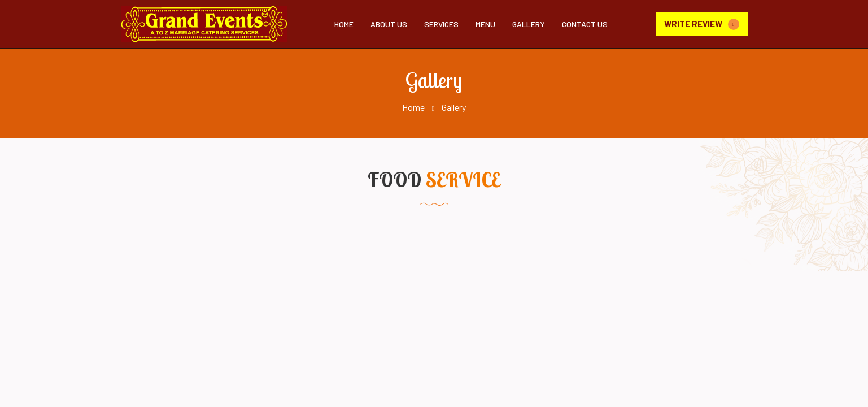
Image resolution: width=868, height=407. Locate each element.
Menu (485, 24)
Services (441, 24)
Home (344, 24)
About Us (389, 24)
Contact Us (585, 24)
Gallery (529, 24)
